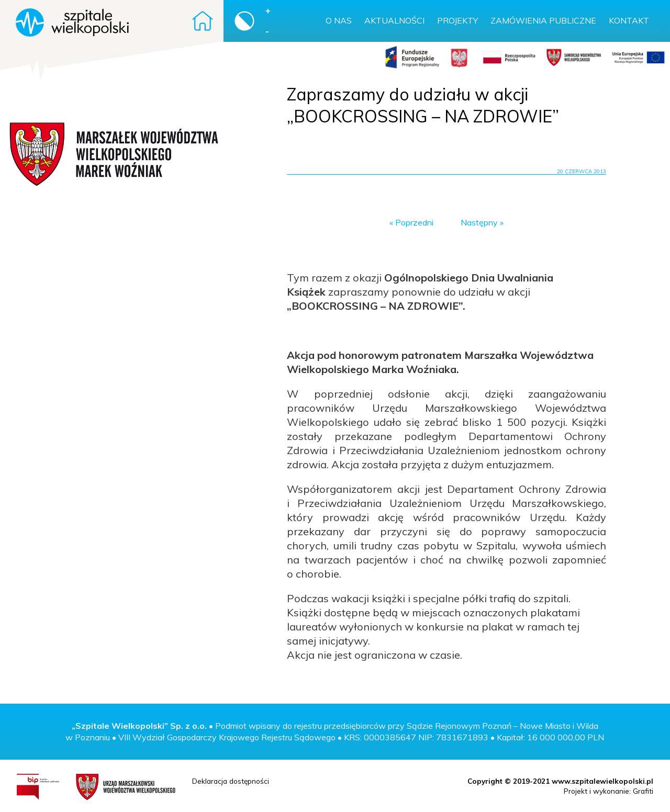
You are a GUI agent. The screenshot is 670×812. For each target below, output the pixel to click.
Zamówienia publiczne (543, 20)
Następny (479, 222)
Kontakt (629, 20)
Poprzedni (414, 222)
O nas (339, 20)
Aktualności (394, 20)
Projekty (457, 20)
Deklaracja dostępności (231, 781)
